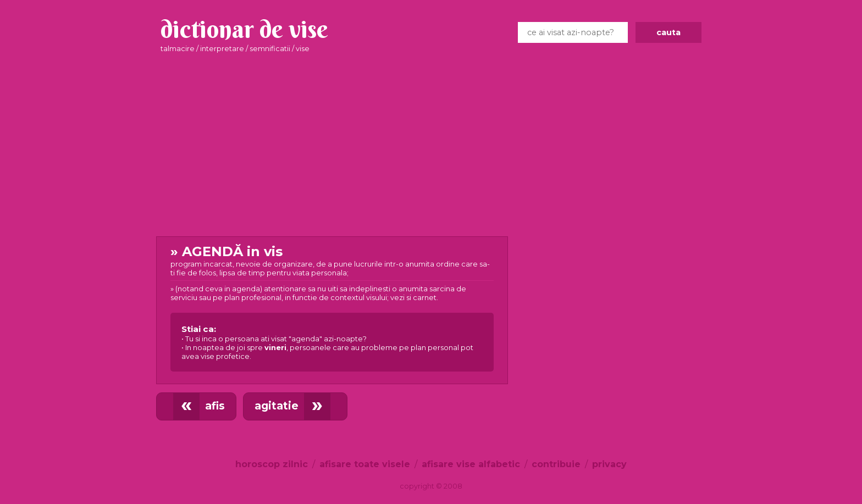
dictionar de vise (244, 29)
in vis (332, 308)
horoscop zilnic (272, 464)
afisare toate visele (365, 464)
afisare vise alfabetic (471, 464)
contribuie (556, 464)
